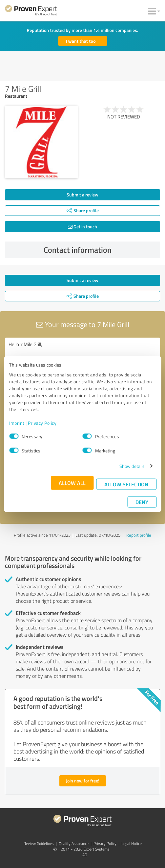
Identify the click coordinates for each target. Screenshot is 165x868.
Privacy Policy (42, 423)
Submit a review (82, 195)
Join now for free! (83, 781)
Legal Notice (132, 843)
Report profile (139, 535)
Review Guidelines (39, 843)
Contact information (100, 250)
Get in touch (82, 227)
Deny (142, 502)
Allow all (72, 483)
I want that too (81, 41)
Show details (132, 466)
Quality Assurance (74, 843)
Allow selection (126, 484)
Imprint (17, 423)
